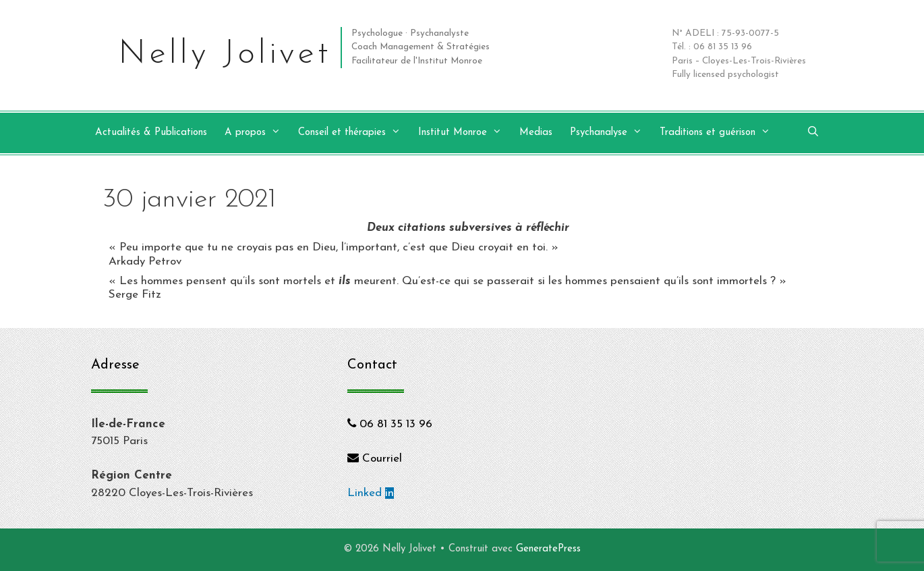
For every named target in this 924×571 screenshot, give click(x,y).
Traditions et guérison (722, 133)
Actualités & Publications (151, 133)
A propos (259, 133)
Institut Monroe (467, 133)
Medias (536, 133)
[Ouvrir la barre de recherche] (813, 133)
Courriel (375, 459)
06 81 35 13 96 (390, 424)
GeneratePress (548, 549)
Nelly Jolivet (225, 54)
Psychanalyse (613, 133)
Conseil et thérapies (356, 133)
